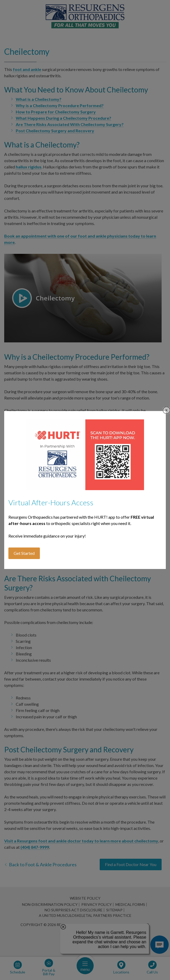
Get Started (24, 553)
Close (166, 410)
